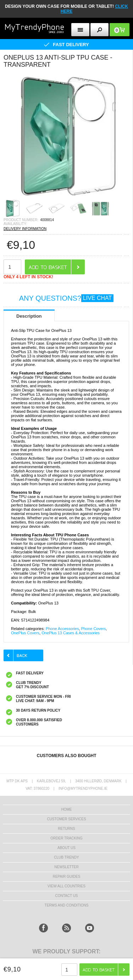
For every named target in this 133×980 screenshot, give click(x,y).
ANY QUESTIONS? (66, 298)
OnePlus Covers (25, 633)
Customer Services (66, 819)
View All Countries (66, 886)
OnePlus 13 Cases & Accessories (71, 633)
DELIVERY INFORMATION (25, 229)
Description (29, 316)
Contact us (66, 896)
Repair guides (67, 877)
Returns (66, 829)
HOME (67, 809)
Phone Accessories (62, 629)
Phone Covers (94, 629)
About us (66, 848)
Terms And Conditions (67, 905)
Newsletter (66, 867)
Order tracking (66, 838)
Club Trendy (66, 857)
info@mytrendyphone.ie (83, 789)
